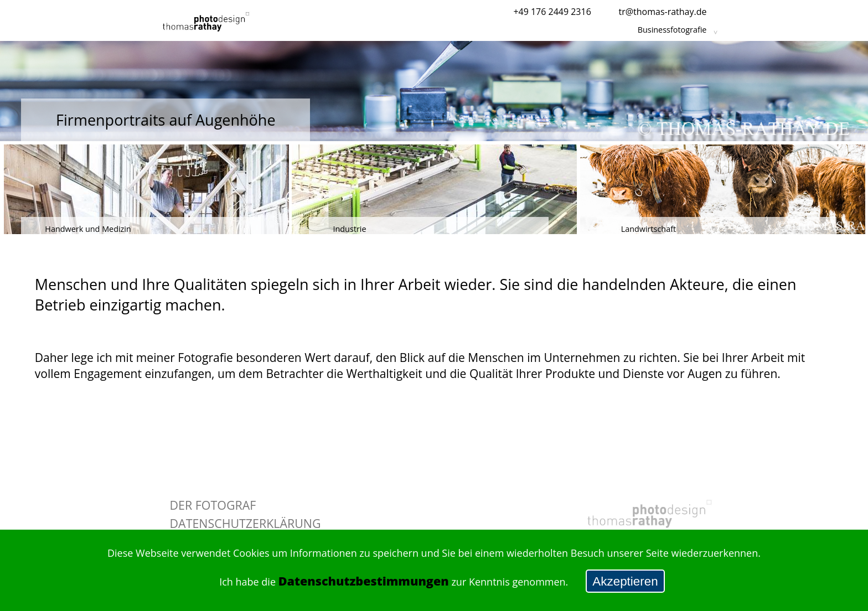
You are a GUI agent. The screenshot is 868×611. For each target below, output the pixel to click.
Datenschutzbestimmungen (364, 581)
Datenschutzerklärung (246, 523)
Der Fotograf (213, 505)
